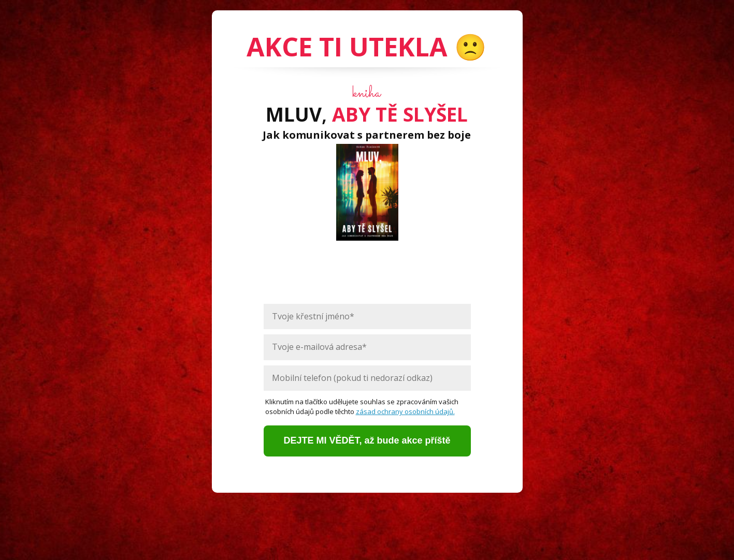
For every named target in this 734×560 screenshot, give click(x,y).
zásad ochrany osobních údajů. (405, 411)
